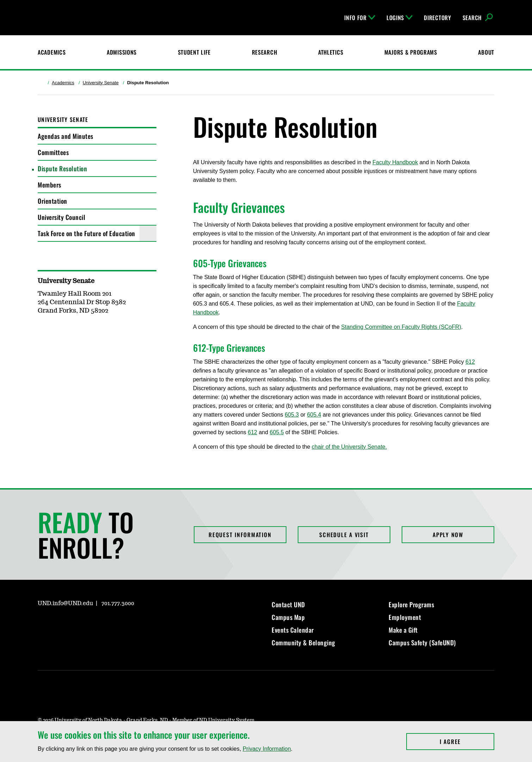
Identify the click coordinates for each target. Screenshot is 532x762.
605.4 (314, 415)
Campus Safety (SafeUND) (422, 643)
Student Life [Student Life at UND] (194, 52)
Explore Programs (411, 604)
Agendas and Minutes (66, 136)
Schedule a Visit (344, 535)
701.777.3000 (118, 603)
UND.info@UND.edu (65, 603)
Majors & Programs (411, 52)
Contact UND (288, 604)
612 (470, 362)
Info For (360, 18)
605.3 (292, 415)
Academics (63, 83)
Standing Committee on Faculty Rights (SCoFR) (401, 327)
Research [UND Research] (265, 52)
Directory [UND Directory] (437, 18)
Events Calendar (293, 630)
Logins (400, 18)
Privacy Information (267, 749)
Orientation (52, 201)
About (486, 52)
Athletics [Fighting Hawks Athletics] (331, 52)
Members (50, 185)
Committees (53, 152)
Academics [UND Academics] (52, 52)
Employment (405, 617)
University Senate (101, 83)
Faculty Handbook (395, 162)
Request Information (240, 535)
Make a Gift (403, 630)
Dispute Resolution (62, 168)
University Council (61, 217)
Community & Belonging (304, 643)
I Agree (467, 742)
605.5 (277, 432)
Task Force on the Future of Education (86, 233)
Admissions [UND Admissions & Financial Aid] (122, 52)
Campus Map (288, 617)
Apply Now (448, 535)
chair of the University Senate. (349, 447)
